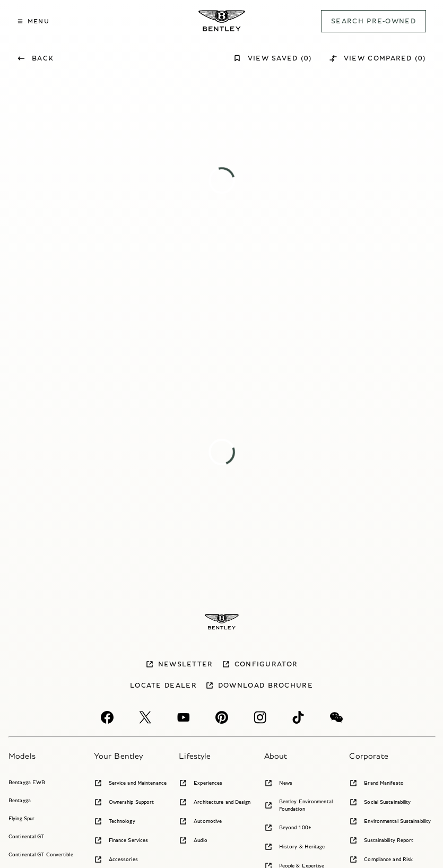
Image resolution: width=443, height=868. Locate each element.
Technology (115, 821)
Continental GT (26, 836)
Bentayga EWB (27, 782)
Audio (193, 840)
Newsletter (179, 664)
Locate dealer (163, 685)
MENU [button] (33, 21)
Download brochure (259, 685)
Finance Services (121, 840)
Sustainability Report (381, 840)
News (278, 783)
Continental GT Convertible (41, 854)
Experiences (201, 783)
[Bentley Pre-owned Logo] (222, 21)
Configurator (260, 664)
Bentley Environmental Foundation (298, 805)
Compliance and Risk (381, 860)
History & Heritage (295, 847)
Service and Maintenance (130, 783)
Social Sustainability (380, 802)
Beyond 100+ (288, 828)
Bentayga (20, 800)
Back (35, 58)
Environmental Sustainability (390, 821)
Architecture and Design (215, 802)
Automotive (200, 821)
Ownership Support (124, 802)
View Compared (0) (377, 58)
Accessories (116, 860)
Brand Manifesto (376, 783)
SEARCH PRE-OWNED (373, 21)
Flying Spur (21, 818)
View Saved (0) (272, 58)
